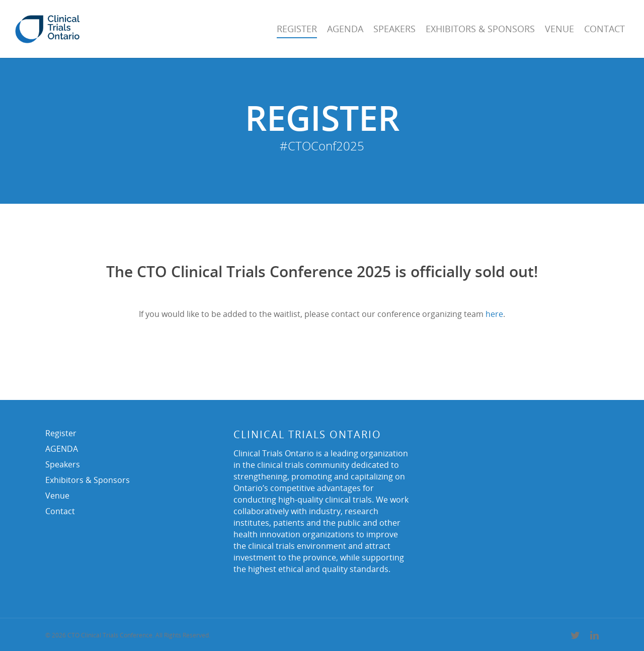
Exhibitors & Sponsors (480, 29)
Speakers (394, 29)
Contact (605, 29)
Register (297, 29)
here (494, 314)
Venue (559, 29)
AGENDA (345, 29)
